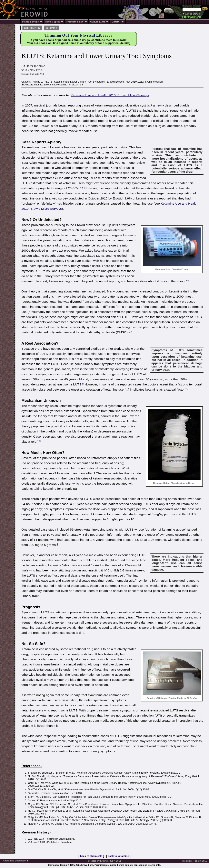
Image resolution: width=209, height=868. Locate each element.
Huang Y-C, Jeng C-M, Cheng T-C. (48, 824)
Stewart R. (34, 793)
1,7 (130, 332)
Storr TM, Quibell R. (39, 797)
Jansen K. (34, 801)
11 (136, 580)
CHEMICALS (32, 28)
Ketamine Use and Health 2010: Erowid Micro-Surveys (110, 95)
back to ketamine (118, 856)
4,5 (82, 188)
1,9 (39, 441)
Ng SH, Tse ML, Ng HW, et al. (45, 776)
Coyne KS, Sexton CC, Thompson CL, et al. (53, 804)
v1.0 (30, 839)
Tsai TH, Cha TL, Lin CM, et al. (46, 790)
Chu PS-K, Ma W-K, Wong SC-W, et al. (51, 783)
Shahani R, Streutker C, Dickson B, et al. (51, 773)
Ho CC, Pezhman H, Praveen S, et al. (50, 811)
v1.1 (30, 842)
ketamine (51, 28)
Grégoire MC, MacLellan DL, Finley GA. (51, 817)
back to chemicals (91, 856)
